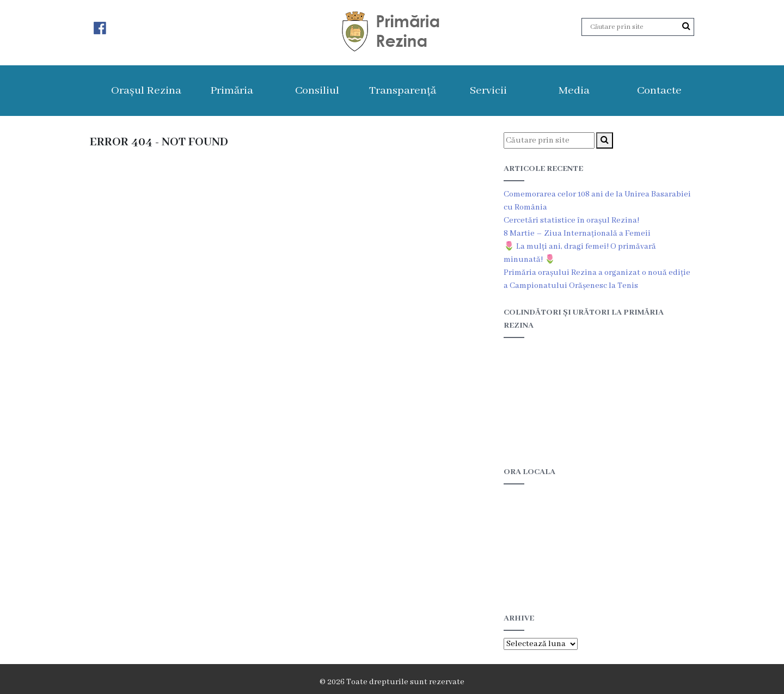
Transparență (403, 91)
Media (574, 91)
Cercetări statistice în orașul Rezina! (571, 220)
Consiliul (317, 91)
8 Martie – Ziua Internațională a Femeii (577, 234)
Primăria (232, 91)
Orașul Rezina (146, 91)
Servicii (488, 91)
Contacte (659, 91)
